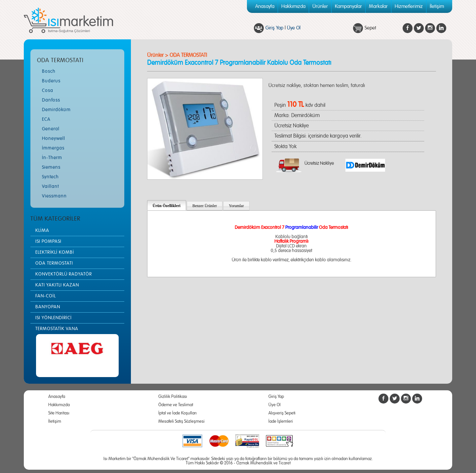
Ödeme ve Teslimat (176, 405)
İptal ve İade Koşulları (178, 413)
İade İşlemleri (281, 422)
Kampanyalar (348, 6)
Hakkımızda (293, 6)
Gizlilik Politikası (173, 397)
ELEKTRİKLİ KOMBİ (55, 252)
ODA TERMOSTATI (54, 263)
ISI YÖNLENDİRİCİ (54, 318)
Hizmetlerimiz (409, 6)
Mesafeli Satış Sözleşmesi (181, 422)
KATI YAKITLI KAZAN (57, 285)
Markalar (378, 6)
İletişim (437, 6)
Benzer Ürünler (205, 206)
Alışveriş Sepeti (282, 413)
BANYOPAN (48, 307)
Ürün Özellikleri (167, 206)
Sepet (370, 28)
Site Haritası (59, 413)
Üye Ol (294, 28)
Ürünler (320, 6)
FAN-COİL (46, 296)
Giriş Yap (274, 28)
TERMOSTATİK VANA (57, 329)
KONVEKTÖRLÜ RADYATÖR (64, 274)
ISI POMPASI (48, 241)
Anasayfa (265, 6)
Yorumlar (236, 206)
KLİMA (42, 231)
